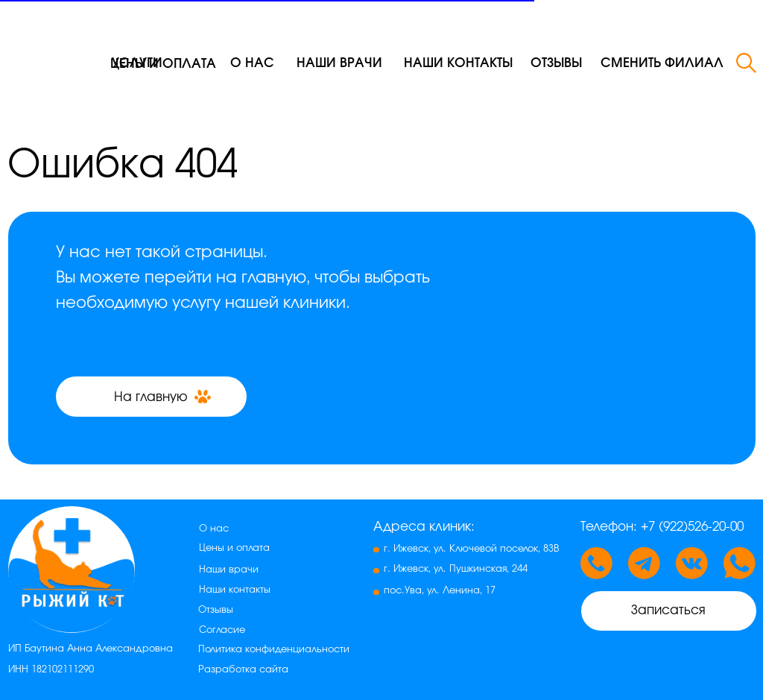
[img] (51, 43)
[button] (662, 63)
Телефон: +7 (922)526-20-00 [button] (662, 527)
